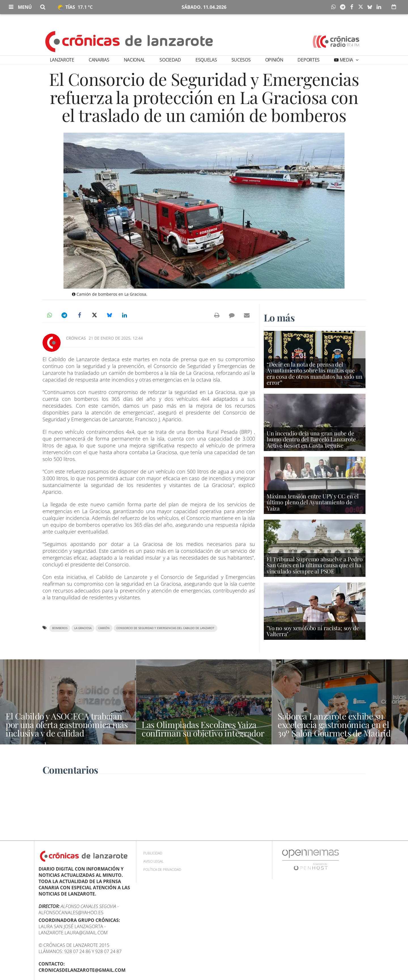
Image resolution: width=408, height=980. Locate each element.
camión (104, 628)
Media (346, 60)
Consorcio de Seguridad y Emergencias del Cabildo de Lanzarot (165, 628)
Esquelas (206, 60)
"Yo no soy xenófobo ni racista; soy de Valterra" (313, 631)
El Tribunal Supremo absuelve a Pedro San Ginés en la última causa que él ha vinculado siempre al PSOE (315, 565)
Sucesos (241, 60)
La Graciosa (83, 628)
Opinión (274, 60)
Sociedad (170, 60)
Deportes (308, 60)
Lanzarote (62, 60)
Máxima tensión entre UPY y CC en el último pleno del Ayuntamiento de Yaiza (313, 502)
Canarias (99, 60)
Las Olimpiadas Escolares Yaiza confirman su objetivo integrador (203, 729)
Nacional (134, 60)
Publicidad (153, 853)
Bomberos (60, 628)
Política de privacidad (162, 870)
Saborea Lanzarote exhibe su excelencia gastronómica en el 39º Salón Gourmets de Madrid (334, 725)
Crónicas (76, 338)
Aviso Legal (153, 861)
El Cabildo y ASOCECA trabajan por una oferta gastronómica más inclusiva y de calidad (67, 725)
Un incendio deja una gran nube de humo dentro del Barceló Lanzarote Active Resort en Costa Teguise (311, 439)
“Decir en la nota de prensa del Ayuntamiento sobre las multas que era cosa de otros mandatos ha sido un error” (314, 373)
